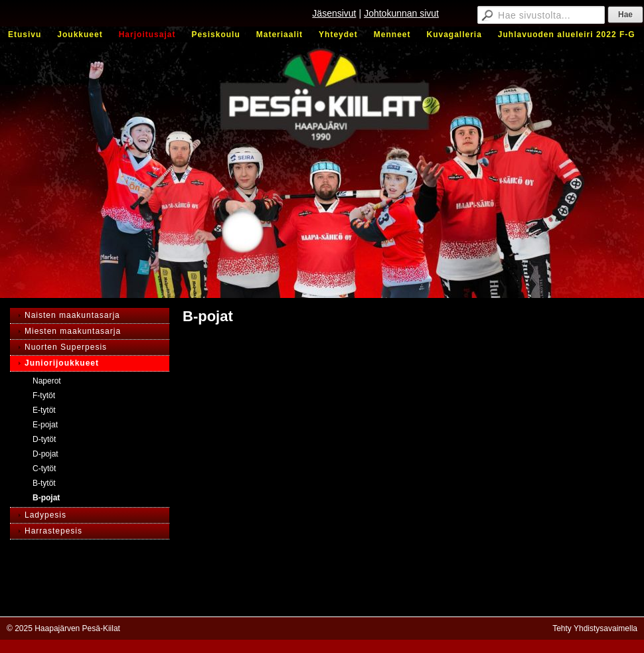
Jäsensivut (334, 13)
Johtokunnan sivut (401, 13)
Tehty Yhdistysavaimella (595, 628)
